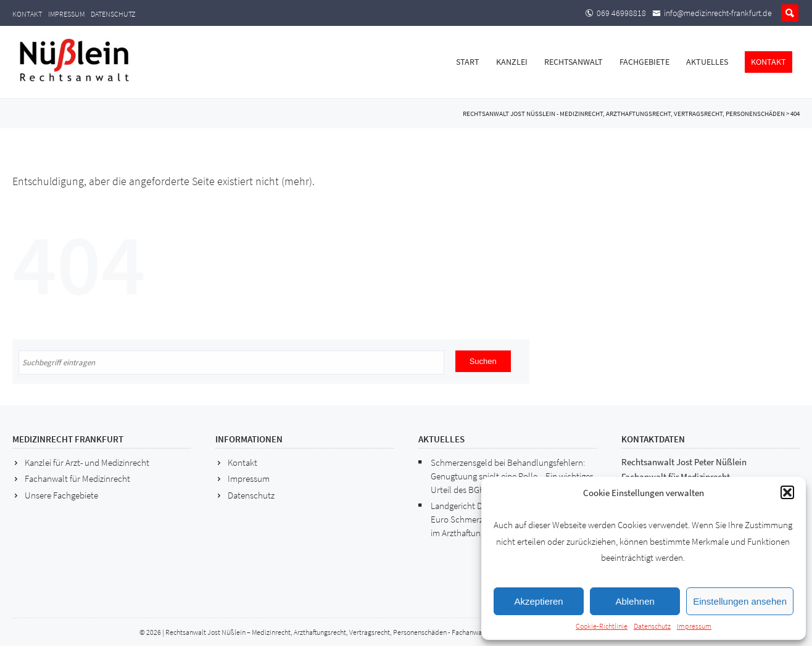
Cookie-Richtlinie (602, 626)
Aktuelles (707, 62)
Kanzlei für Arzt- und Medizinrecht (87, 462)
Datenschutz (652, 626)
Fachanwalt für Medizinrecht (77, 478)
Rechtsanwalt (574, 62)
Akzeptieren (538, 601)
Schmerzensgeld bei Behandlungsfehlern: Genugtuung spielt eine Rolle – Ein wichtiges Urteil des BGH (512, 476)
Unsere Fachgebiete (61, 495)
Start (468, 62)
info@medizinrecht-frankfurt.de (718, 13)
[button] (787, 492)
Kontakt (27, 14)
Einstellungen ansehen (740, 601)
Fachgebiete (644, 62)
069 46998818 (621, 13)
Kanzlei (512, 62)
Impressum (694, 626)
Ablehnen (635, 601)
